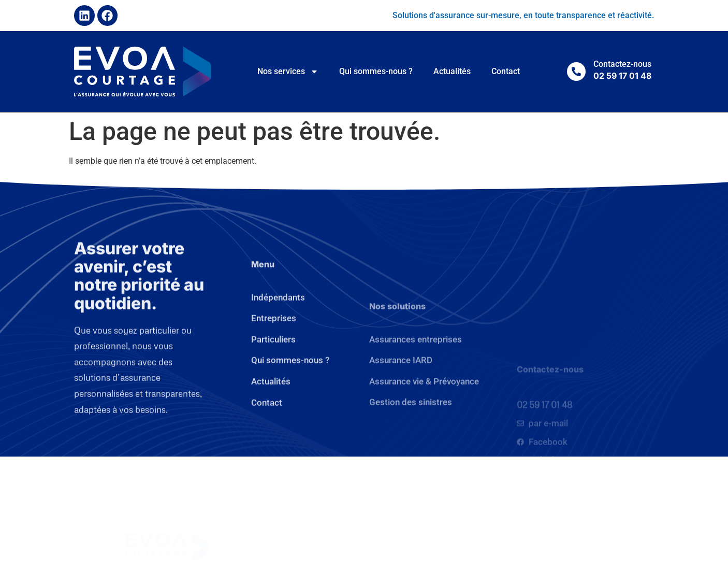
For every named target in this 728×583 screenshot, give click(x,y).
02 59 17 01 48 (544, 450)
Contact (506, 71)
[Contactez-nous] (576, 72)
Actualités (452, 71)
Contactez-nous (622, 64)
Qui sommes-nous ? (376, 71)
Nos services (288, 72)
